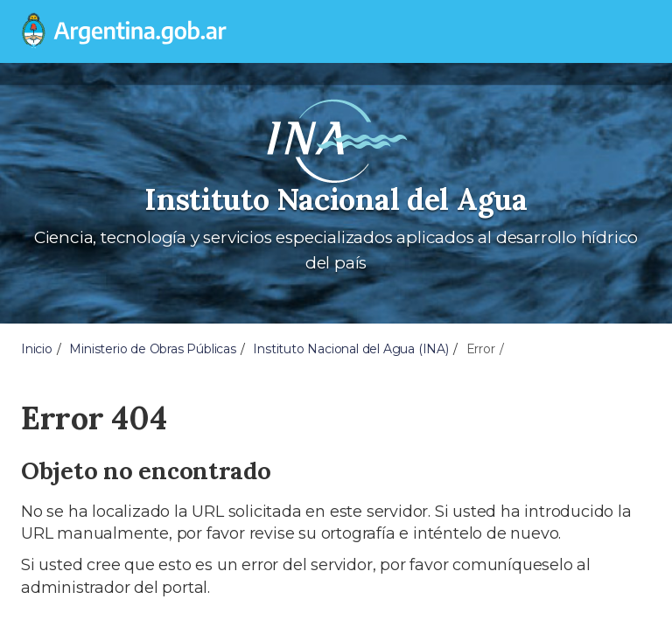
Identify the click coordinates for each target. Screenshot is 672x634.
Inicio (37, 349)
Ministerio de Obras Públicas (152, 349)
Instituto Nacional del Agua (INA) (350, 349)
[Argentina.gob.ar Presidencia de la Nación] (118, 31)
